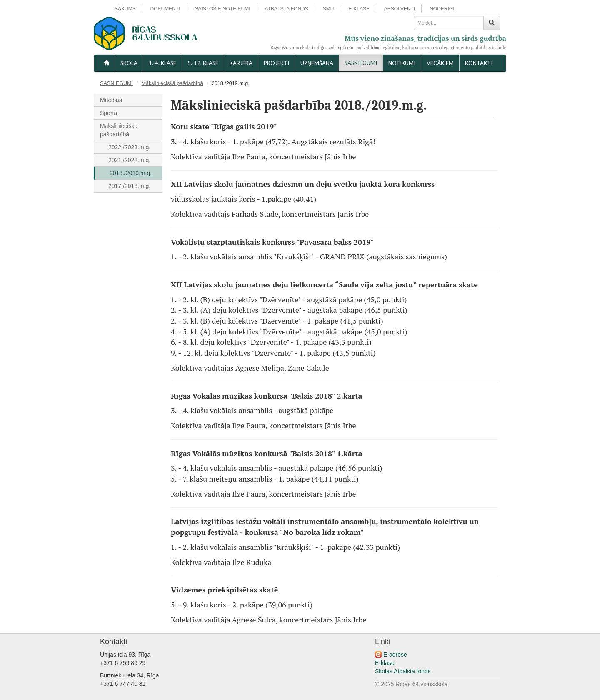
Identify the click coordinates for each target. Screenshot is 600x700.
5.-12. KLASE (203, 63)
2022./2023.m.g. (129, 147)
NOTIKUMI (402, 63)
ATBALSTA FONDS (287, 9)
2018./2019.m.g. (131, 173)
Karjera (241, 63)
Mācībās (111, 100)
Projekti (276, 63)
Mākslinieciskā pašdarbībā (172, 83)
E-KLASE (359, 9)
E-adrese (395, 655)
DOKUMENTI (165, 9)
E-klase (385, 663)
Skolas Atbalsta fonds (403, 671)
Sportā (109, 113)
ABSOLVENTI (400, 9)
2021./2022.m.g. (129, 160)
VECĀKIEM (440, 63)
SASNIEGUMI (361, 63)
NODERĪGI (442, 9)
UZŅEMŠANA (317, 63)
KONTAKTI (479, 63)
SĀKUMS (125, 9)
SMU (329, 9)
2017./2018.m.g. (129, 186)
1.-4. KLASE (162, 63)
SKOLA (129, 63)
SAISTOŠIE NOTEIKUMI (222, 9)
